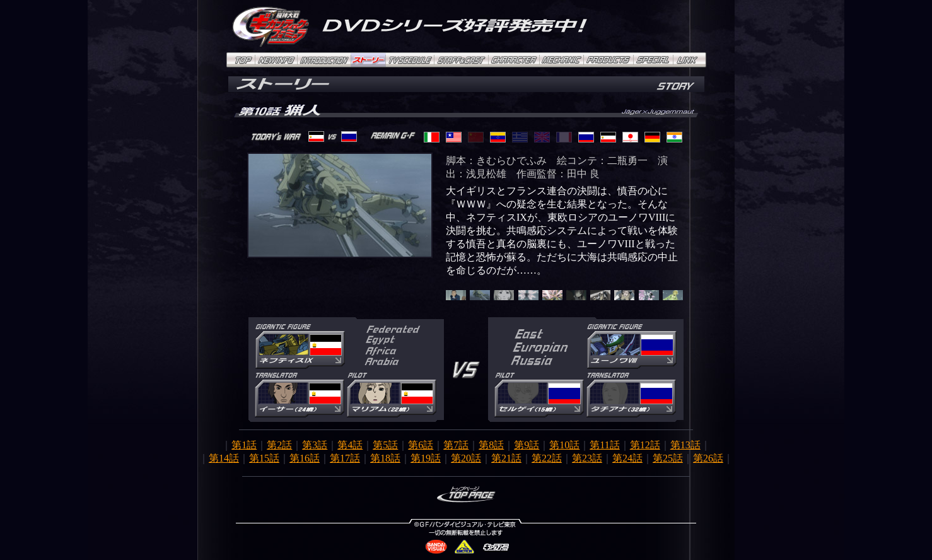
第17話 (345, 458)
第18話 (385, 458)
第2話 (279, 445)
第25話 (668, 458)
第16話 (305, 458)
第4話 (350, 445)
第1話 (244, 445)
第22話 (547, 458)
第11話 (604, 445)
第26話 (708, 458)
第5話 (385, 445)
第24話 (627, 458)
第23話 (587, 458)
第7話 (456, 445)
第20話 (466, 458)
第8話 (491, 445)
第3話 (315, 445)
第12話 (645, 445)
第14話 (224, 458)
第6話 (421, 445)
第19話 (426, 458)
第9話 (527, 445)
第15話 (264, 458)
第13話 (685, 445)
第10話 (564, 445)
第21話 (506, 458)
